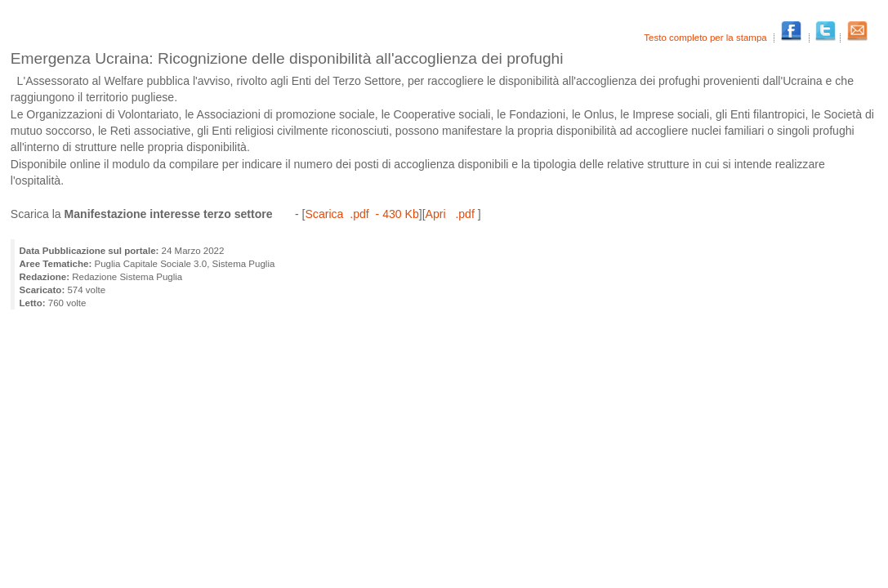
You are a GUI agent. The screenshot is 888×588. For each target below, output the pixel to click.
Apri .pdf (452, 214)
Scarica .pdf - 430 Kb (361, 214)
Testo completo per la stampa (707, 38)
